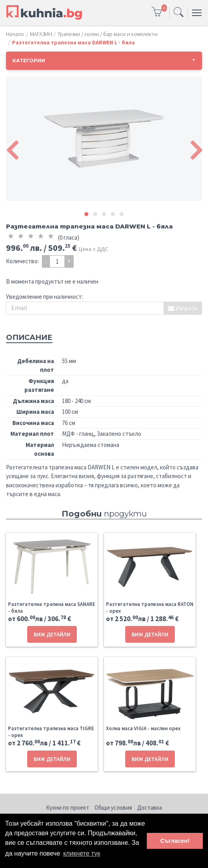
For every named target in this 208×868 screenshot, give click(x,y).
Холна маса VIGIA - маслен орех (143, 728)
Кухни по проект (68, 807)
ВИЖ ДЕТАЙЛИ (52, 634)
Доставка (150, 807)
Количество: (22, 261)
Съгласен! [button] (175, 841)
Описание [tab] (29, 338)
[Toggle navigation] (179, 13)
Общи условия (113, 807)
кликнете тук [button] (82, 853)
